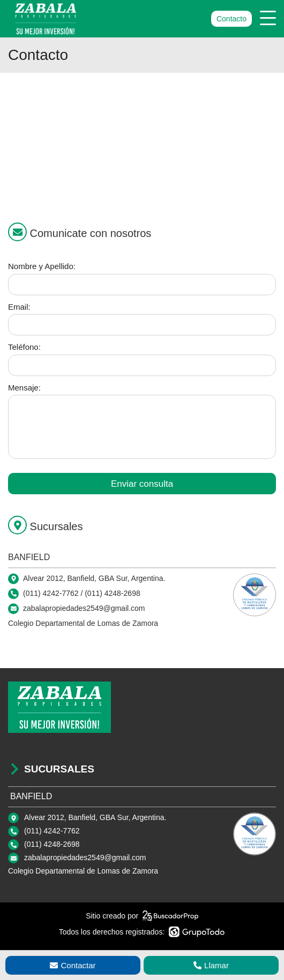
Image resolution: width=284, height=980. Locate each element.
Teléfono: (24, 347)
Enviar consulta (142, 484)
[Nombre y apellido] (142, 285)
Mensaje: (24, 388)
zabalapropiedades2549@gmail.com (85, 857)
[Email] (142, 325)
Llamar (211, 965)
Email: (19, 307)
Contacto (231, 19)
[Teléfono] (142, 365)
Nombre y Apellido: (42, 266)
